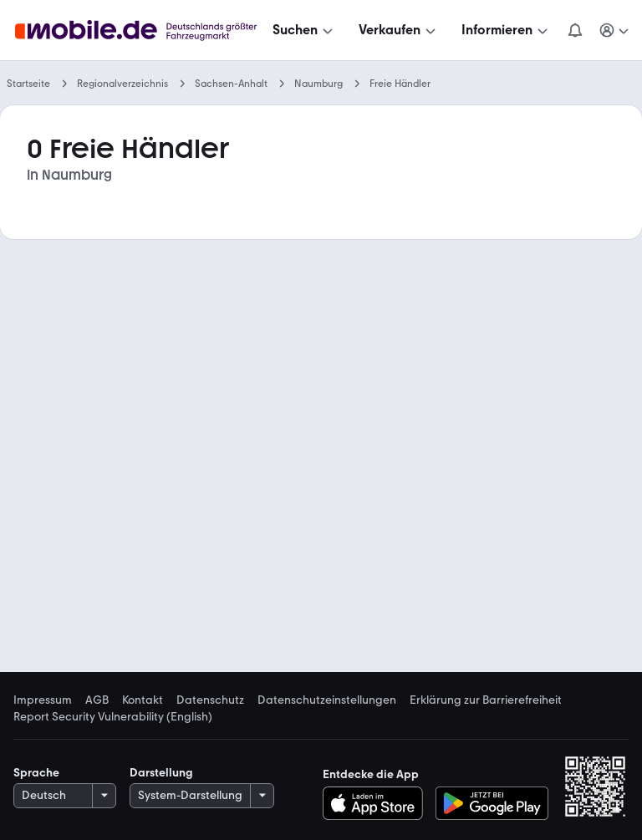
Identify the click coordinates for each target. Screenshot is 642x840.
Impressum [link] (43, 700)
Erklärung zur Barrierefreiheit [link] (486, 700)
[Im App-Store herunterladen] (377, 803)
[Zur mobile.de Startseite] (140, 31)
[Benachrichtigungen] (575, 30)
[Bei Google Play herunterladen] (492, 803)
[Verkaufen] (399, 30)
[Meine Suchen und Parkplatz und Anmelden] (615, 30)
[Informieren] (506, 30)
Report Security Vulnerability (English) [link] (113, 717)
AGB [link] (97, 700)
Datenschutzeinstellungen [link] (327, 700)
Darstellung (161, 773)
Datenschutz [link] (210, 700)
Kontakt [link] (143, 700)
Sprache (36, 773)
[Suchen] (304, 30)
